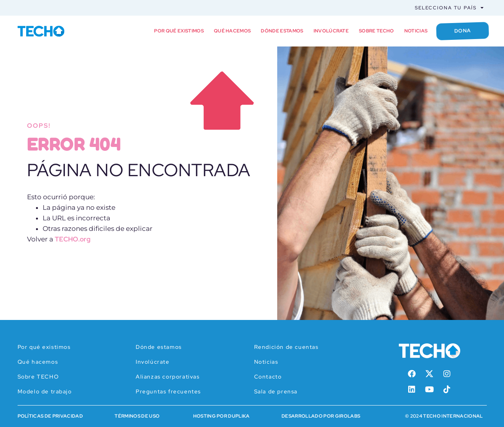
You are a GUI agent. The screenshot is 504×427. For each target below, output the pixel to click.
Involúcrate (331, 31)
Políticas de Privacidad (50, 416)
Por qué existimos (179, 31)
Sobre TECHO (377, 31)
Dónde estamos (282, 31)
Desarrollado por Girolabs (321, 416)
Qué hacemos (232, 31)
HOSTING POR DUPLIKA (222, 416)
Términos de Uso (137, 416)
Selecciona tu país (450, 8)
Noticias (416, 31)
